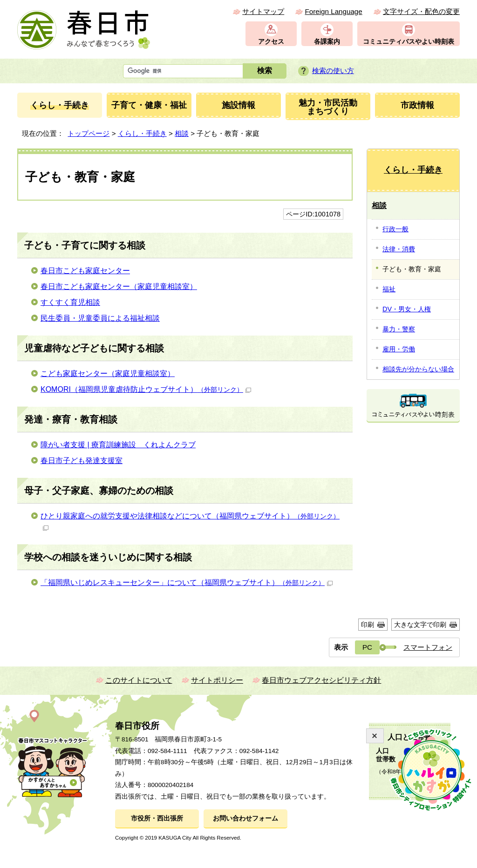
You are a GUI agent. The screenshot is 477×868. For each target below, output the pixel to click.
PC (367, 647)
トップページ (89, 133)
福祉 (389, 289)
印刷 (368, 625)
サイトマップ (263, 11)
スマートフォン (428, 647)
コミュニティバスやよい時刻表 (409, 42)
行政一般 (395, 229)
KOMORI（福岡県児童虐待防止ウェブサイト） (146, 389)
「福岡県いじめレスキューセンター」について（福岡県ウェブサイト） (187, 582)
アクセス (271, 42)
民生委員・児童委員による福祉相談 (100, 318)
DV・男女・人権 (407, 309)
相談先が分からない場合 (418, 369)
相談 (182, 133)
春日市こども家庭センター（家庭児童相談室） (119, 286)
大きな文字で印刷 (420, 625)
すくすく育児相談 (70, 302)
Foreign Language (333, 11)
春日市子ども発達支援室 (82, 461)
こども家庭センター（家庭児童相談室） (108, 373)
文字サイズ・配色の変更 (421, 11)
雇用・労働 (399, 349)
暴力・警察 (399, 329)
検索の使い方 (333, 71)
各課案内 (327, 42)
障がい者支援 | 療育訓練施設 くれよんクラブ (118, 445)
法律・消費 (399, 249)
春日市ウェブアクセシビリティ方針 (321, 680)
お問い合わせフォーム (245, 818)
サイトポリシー (217, 680)
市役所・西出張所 (157, 818)
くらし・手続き (142, 133)
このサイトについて (139, 680)
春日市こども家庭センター (85, 271)
